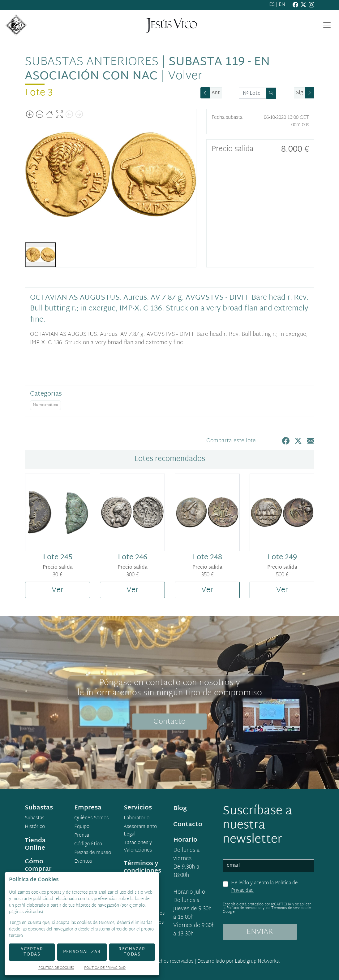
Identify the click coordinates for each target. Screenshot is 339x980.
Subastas (34, 818)
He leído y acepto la (264, 887)
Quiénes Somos (91, 818)
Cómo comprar (38, 865)
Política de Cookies (56, 968)
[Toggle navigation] (327, 25)
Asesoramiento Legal (140, 831)
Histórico (35, 827)
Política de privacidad (244, 908)
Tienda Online (35, 844)
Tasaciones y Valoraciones (138, 847)
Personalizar (82, 952)
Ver (58, 590)
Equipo (82, 827)
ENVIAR (260, 932)
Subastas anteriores (92, 62)
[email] (268, 866)
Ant (216, 93)
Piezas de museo (93, 853)
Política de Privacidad (105, 968)
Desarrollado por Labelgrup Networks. (239, 962)
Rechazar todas (132, 952)
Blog (180, 809)
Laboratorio (137, 818)
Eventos (83, 862)
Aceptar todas (32, 952)
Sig (300, 93)
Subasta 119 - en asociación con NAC (147, 69)
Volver (185, 76)
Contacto (169, 722)
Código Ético (88, 844)
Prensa (82, 836)
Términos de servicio (288, 908)
